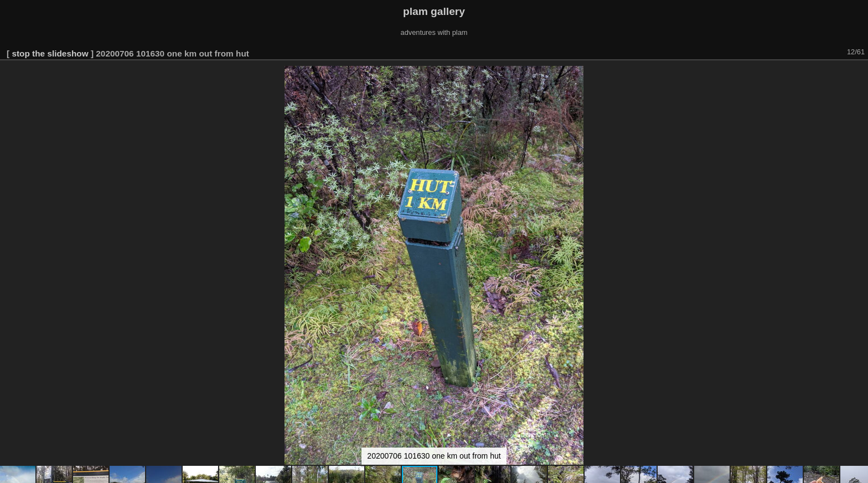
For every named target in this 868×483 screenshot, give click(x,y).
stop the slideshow (50, 53)
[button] (858, 76)
